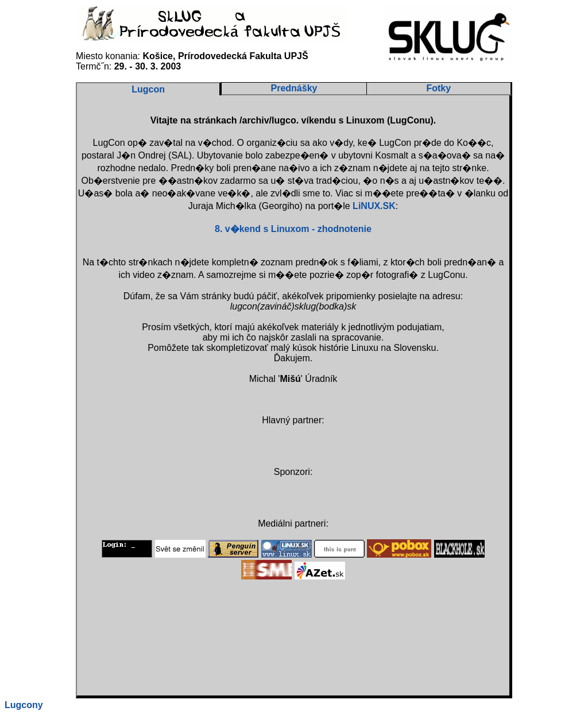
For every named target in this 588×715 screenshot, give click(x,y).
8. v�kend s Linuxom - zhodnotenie (293, 229)
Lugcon (148, 89)
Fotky (438, 88)
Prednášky (294, 88)
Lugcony (24, 705)
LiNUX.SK (374, 206)
